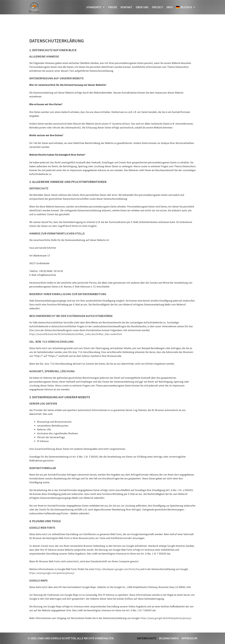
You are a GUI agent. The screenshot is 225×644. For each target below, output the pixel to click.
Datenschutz (147, 638)
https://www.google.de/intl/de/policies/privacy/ (166, 618)
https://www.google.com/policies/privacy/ (52, 573)
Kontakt (126, 7)
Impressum (189, 638)
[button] (104, 7)
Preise (113, 7)
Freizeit (157, 7)
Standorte (96, 7)
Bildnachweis (169, 638)
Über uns (142, 7)
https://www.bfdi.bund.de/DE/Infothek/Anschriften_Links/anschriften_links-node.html (75, 334)
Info (169, 7)
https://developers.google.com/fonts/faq (117, 569)
